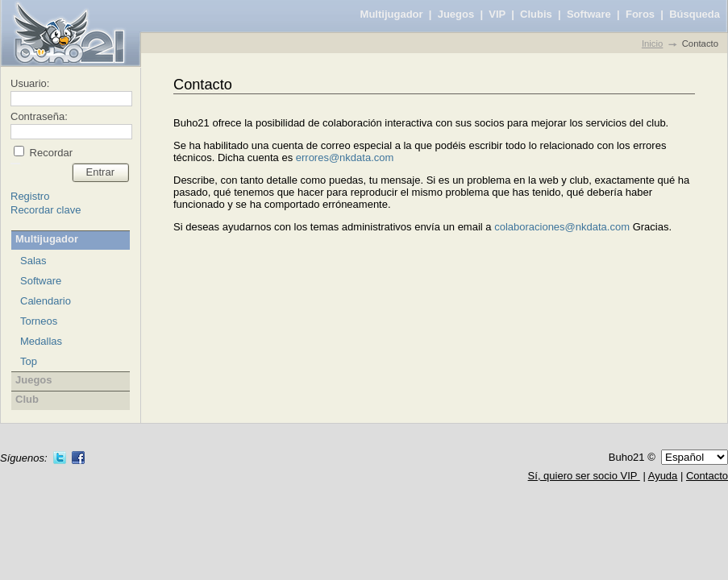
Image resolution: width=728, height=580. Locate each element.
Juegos (456, 14)
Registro (30, 196)
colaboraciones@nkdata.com (562, 227)
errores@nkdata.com (345, 157)
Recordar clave (46, 210)
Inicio (652, 43)
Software (589, 14)
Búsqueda (695, 14)
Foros (640, 14)
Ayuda (663, 476)
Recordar (50, 153)
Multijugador (392, 14)
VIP (497, 14)
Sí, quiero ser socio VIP (584, 476)
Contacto (707, 476)
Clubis (536, 14)
